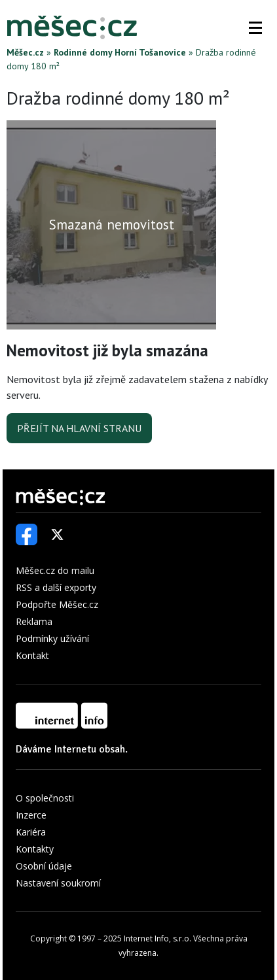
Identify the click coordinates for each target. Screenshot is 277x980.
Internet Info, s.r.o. (157, 938)
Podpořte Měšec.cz (57, 604)
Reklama (34, 621)
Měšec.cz (25, 52)
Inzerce (31, 815)
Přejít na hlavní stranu (79, 428)
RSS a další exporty (56, 587)
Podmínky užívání (52, 638)
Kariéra (31, 832)
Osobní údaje (44, 866)
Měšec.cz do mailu (55, 570)
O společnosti (45, 798)
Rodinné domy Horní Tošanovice (120, 52)
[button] (255, 27)
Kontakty (35, 849)
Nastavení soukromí (58, 883)
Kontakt (32, 655)
